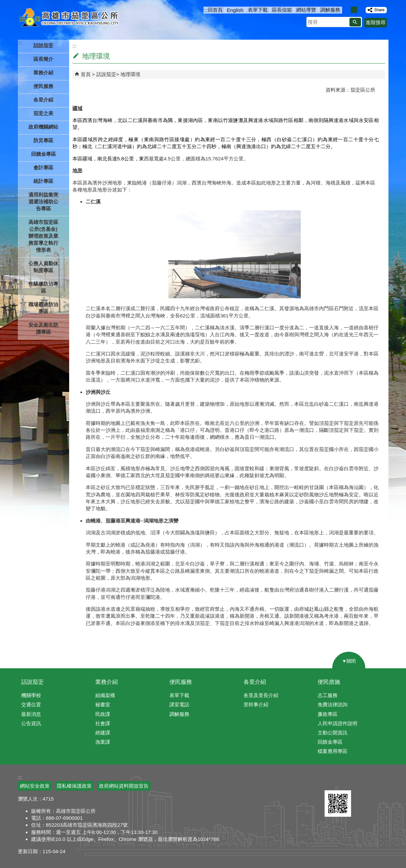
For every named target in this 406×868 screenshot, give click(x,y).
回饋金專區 (44, 154)
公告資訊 (31, 723)
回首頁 (215, 10)
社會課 (103, 723)
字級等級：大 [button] (361, 10)
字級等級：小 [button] (347, 10)
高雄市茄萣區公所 (70, 18)
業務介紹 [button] (43, 73)
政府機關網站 (43, 127)
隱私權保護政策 (74, 786)
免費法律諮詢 (333, 704)
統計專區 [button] (43, 181)
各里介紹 (255, 682)
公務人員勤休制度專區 (43, 267)
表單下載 (258, 10)
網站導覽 (306, 10)
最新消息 (31, 714)
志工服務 (328, 695)
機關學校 (31, 695)
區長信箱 (282, 10)
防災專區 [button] (43, 140)
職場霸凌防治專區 (43, 308)
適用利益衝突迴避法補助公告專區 (43, 202)
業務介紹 (107, 682)
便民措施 (329, 682)
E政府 (332, 782)
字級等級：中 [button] (354, 10)
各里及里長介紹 (261, 695)
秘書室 (103, 704)
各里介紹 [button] (43, 100)
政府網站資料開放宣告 (124, 786)
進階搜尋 (376, 22)
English (235, 10)
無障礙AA (364, 782)
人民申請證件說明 (338, 723)
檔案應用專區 (333, 751)
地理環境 (130, 74)
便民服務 (181, 682)
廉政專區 (328, 714)
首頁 (86, 74)
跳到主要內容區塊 (3, 3)
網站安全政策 (35, 786)
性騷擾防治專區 (43, 287)
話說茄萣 (106, 74)
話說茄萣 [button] (43, 45)
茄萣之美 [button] (43, 113)
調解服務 (330, 10)
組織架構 (105, 695)
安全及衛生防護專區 (43, 328)
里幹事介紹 (256, 704)
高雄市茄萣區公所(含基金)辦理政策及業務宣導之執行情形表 (43, 236)
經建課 (103, 733)
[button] (355, 22)
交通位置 (31, 704)
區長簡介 (43, 59)
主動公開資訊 (333, 733)
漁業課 (103, 742)
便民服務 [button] (43, 86)
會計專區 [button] (43, 167)
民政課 (103, 714)
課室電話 (179, 704)
